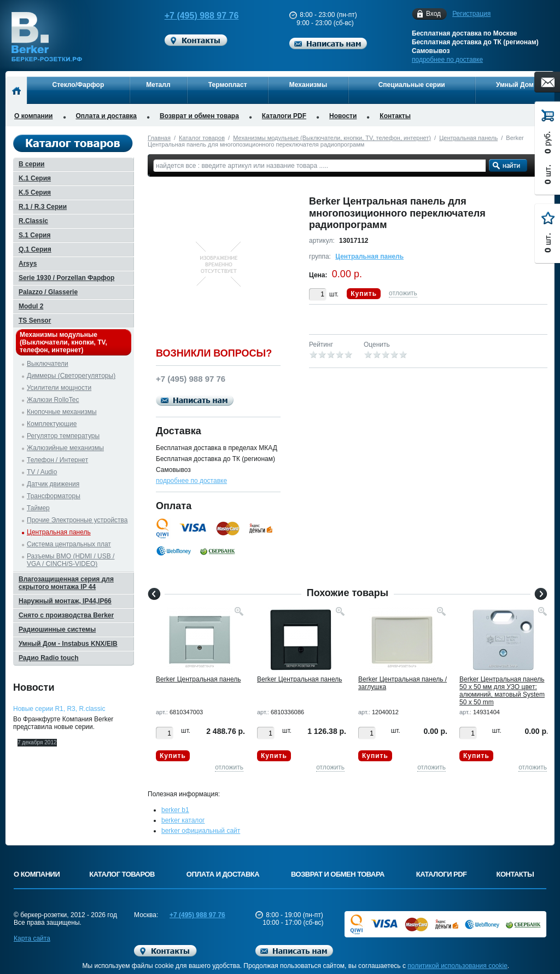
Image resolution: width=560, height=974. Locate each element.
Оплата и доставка (107, 116)
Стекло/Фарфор (78, 85)
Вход (433, 14)
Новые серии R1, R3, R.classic (59, 709)
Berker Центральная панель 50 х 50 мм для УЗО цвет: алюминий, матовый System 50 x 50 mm (502, 691)
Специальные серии (412, 85)
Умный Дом (515, 85)
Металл (158, 85)
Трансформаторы (54, 496)
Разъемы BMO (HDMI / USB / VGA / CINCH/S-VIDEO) (71, 560)
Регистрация (471, 14)
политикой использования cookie (457, 966)
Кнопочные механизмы (62, 412)
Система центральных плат (69, 544)
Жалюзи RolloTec (53, 400)
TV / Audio (42, 472)
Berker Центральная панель (198, 679)
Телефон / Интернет (57, 460)
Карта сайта (32, 938)
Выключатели (48, 364)
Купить (364, 294)
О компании (34, 116)
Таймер (38, 508)
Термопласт (228, 85)
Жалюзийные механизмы (65, 448)
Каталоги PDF (284, 116)
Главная (159, 138)
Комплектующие (52, 424)
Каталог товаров (202, 138)
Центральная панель (468, 138)
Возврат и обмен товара (199, 116)
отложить (403, 293)
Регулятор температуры (63, 436)
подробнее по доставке (447, 60)
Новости (343, 116)
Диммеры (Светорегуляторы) (71, 376)
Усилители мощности (59, 388)
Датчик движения (53, 484)
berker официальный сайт (201, 831)
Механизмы (308, 85)
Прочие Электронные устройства (77, 520)
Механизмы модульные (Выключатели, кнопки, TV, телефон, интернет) (332, 138)
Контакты (395, 116)
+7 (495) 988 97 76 (191, 16)
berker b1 (175, 810)
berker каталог (183, 820)
